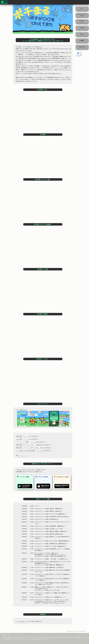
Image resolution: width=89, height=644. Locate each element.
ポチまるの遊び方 (20, 621)
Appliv (18, 439)
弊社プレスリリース (21, 455)
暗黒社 (18, 436)
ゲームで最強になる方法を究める (24, 451)
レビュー (26, 436)
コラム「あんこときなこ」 (29, 445)
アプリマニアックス (21, 442)
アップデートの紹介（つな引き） (32, 448)
